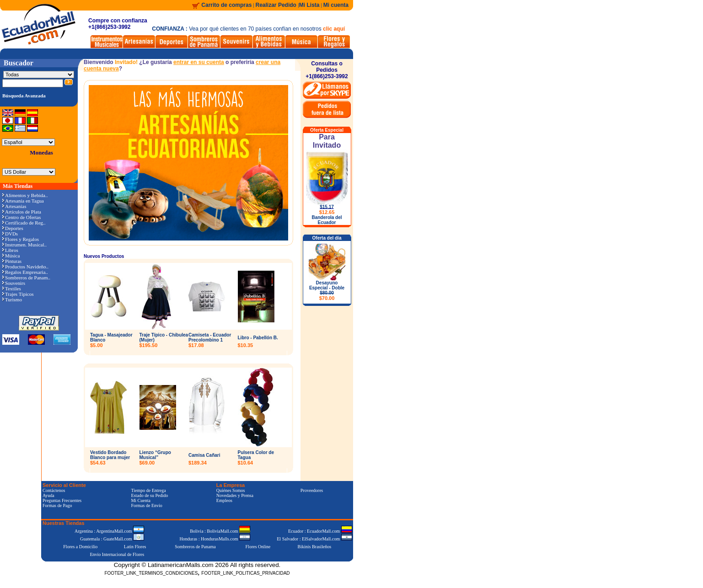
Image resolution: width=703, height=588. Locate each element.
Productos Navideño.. (25, 267)
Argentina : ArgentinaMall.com (109, 531)
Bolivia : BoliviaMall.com (220, 531)
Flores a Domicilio (80, 547)
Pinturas (12, 261)
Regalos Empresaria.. (25, 272)
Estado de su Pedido (149, 495)
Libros (10, 250)
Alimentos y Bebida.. (25, 195)
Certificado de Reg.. (24, 223)
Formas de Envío (146, 505)
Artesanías (14, 206)
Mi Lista (309, 5)
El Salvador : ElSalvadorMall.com (314, 539)
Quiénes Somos (231, 490)
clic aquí (334, 29)
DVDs (10, 234)
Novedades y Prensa (235, 495)
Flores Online (258, 547)
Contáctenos (54, 490)
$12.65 (327, 212)
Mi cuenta (336, 5)
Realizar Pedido (277, 5)
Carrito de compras (226, 5)
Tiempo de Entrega (148, 490)
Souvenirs (14, 283)
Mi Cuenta (141, 500)
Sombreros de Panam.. (26, 278)
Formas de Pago (57, 505)
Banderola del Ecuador (327, 220)
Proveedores (312, 490)
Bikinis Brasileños (315, 547)
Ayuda (48, 495)
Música (11, 256)
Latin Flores (135, 547)
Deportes (13, 228)
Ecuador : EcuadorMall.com (320, 531)
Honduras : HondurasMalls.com (215, 539)
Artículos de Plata (22, 212)
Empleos (224, 500)
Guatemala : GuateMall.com (112, 539)
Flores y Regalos (21, 239)
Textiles (12, 289)
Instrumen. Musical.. (24, 245)
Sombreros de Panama (195, 547)
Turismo (12, 299)
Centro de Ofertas (21, 217)
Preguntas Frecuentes (62, 500)
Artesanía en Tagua (23, 201)
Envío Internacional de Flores (117, 554)
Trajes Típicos (18, 294)
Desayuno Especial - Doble (327, 291)
